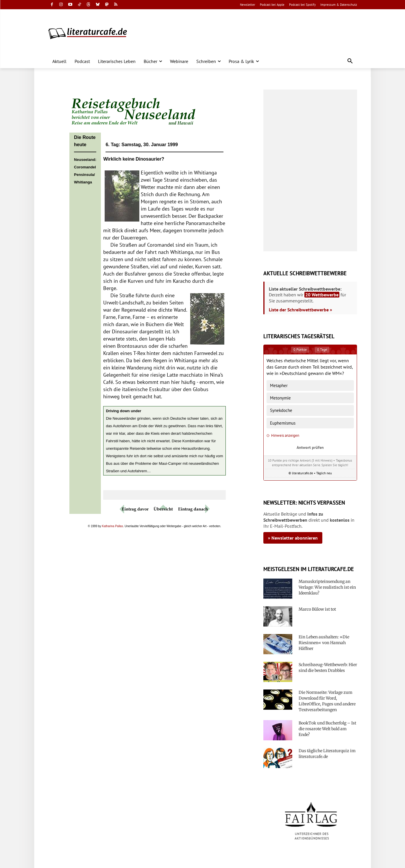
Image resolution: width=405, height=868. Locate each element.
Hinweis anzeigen (283, 435)
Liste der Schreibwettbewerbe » (300, 310)
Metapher (279, 385)
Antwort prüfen (310, 447)
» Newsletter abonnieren (293, 538)
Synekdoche (281, 410)
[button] (350, 61)
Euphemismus (283, 423)
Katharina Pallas (113, 526)
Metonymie (280, 398)
